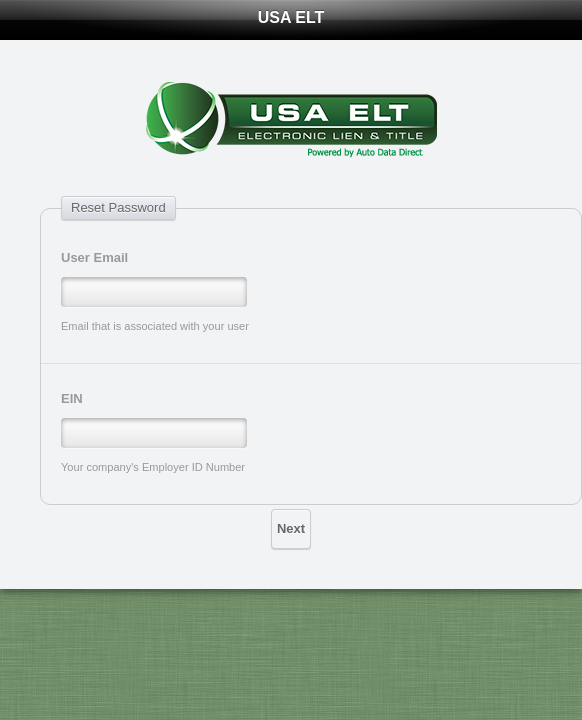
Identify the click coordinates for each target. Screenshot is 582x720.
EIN (72, 398)
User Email (94, 257)
